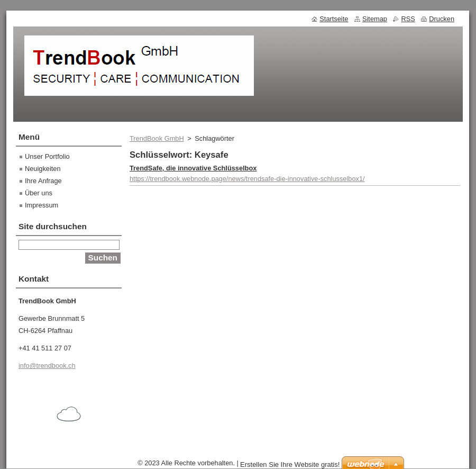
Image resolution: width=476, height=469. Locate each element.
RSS (408, 19)
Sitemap (375, 19)
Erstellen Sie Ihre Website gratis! (290, 465)
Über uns (39, 193)
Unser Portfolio (47, 156)
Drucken (442, 19)
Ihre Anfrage (43, 181)
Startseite (334, 19)
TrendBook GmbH (157, 138)
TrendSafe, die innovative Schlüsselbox (193, 168)
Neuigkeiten (43, 169)
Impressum (42, 205)
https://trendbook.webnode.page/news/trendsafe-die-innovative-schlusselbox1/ (247, 179)
